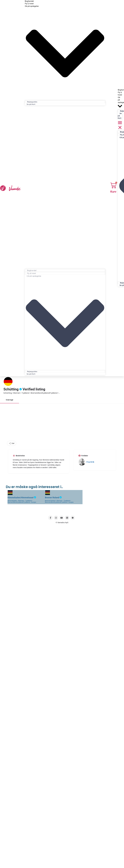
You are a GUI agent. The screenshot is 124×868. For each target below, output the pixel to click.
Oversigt (10, 400)
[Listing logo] (8, 381)
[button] (65, 188)
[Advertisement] (62, 423)
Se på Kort (31, 104)
